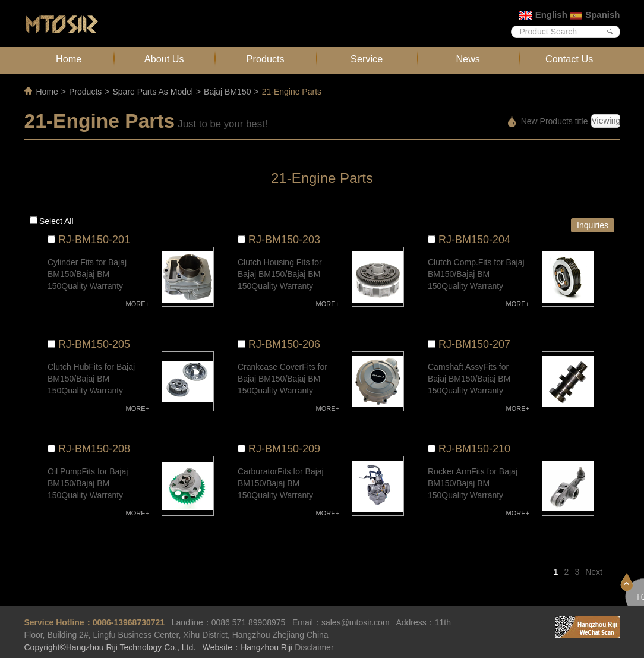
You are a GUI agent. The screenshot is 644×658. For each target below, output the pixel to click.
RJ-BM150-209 (284, 449)
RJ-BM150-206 (284, 344)
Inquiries (593, 225)
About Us (164, 59)
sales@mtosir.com (356, 622)
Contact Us (569, 59)
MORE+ (138, 304)
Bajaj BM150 (227, 92)
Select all (56, 221)
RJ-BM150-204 (474, 240)
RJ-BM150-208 (94, 449)
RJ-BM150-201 (94, 240)
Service (367, 59)
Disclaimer (314, 647)
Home (69, 59)
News (468, 59)
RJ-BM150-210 (474, 449)
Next (594, 572)
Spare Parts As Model (152, 92)
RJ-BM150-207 (474, 344)
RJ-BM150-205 (94, 344)
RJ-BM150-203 (284, 240)
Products (266, 59)
